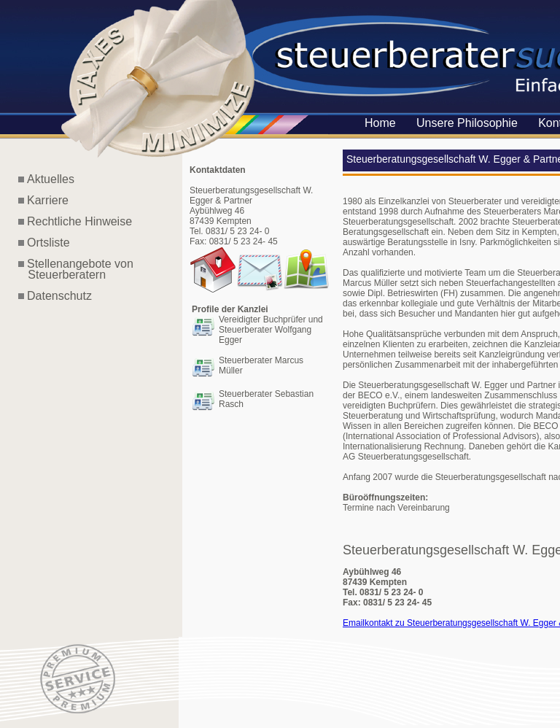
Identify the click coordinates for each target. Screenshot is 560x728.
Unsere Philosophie (467, 123)
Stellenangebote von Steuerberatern (76, 269)
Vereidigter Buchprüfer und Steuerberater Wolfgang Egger (271, 330)
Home (380, 123)
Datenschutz (59, 296)
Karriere (48, 200)
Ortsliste (48, 243)
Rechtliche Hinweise (79, 221)
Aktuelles (51, 179)
